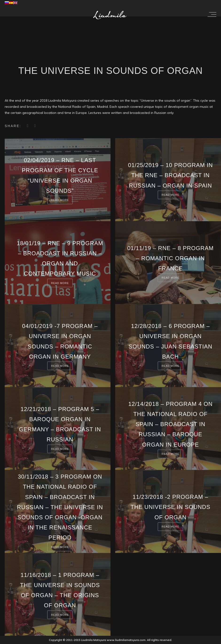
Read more (60, 200)
